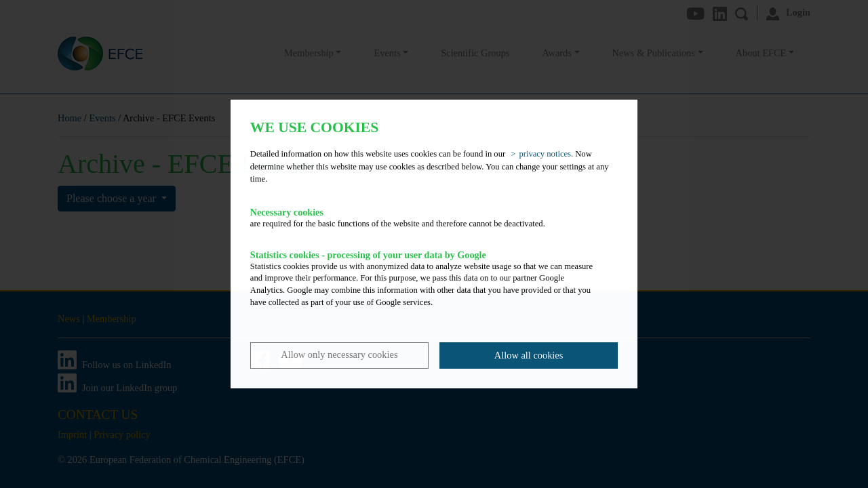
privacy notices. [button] (546, 154)
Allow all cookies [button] (529, 355)
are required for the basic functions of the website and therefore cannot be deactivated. (425, 218)
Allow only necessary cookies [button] (339, 354)
